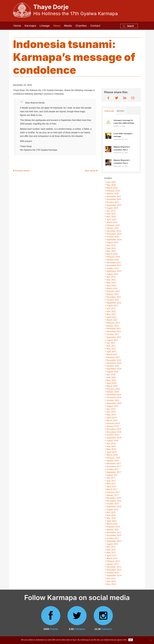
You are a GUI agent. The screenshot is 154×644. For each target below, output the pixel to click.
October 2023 (113, 268)
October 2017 (113, 469)
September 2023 (114, 271)
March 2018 (112, 455)
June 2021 (111, 346)
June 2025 (111, 214)
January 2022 (113, 326)
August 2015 (112, 544)
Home (17, 26)
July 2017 (111, 478)
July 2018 (111, 443)
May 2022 (111, 314)
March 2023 (112, 288)
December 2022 (114, 297)
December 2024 (114, 231)
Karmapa (30, 26)
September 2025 (114, 205)
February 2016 (113, 527)
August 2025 (112, 208)
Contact (95, 26)
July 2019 (111, 409)
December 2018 (114, 429)
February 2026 (113, 191)
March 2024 (112, 254)
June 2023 (111, 280)
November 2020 (114, 363)
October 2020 (113, 366)
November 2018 (114, 432)
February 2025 (113, 225)
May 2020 (111, 380)
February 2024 (113, 257)
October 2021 (113, 334)
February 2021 (113, 357)
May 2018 (111, 449)
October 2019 (113, 400)
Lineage (45, 26)
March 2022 (112, 320)
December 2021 (114, 329)
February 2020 (113, 389)
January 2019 (113, 426)
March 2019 (112, 420)
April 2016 (111, 521)
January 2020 (113, 392)
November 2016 (114, 501)
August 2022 (112, 306)
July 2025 (111, 211)
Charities (81, 26)
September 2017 (114, 472)
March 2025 (112, 222)
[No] (151, 640)
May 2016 (111, 518)
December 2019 (114, 395)
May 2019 (111, 415)
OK (131, 640)
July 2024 (111, 245)
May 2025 (111, 217)
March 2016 (112, 524)
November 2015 (114, 535)
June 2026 (111, 182)
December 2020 (114, 360)
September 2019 (114, 403)
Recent (121, 111)
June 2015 (111, 550)
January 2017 (113, 495)
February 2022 (113, 323)
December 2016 (114, 498)
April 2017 (111, 486)
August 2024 (112, 242)
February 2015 (113, 561)
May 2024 (111, 251)
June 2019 (111, 412)
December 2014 (114, 567)
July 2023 (111, 277)
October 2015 (113, 538)
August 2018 (112, 440)
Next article (91, 171)
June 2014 (111, 581)
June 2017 (111, 481)
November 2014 (114, 570)
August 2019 (112, 406)
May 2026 (111, 185)
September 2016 (114, 507)
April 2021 (111, 352)
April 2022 (111, 317)
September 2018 (114, 438)
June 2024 (111, 248)
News (57, 26)
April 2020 (111, 383)
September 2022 (114, 303)
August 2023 (112, 274)
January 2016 (113, 530)
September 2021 (114, 337)
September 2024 (114, 240)
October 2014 (113, 573)
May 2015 (111, 552)
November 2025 (114, 199)
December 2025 (114, 196)
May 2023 (111, 283)
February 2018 (113, 458)
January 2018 (113, 461)
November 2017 (114, 466)
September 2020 (114, 369)
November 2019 (114, 397)
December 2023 (114, 263)
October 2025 (113, 202)
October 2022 (113, 300)
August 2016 (112, 509)
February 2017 (113, 492)
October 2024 (113, 237)
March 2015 (112, 558)
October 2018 (113, 435)
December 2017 (114, 463)
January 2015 (113, 564)
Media (68, 26)
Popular (109, 111)
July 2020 (111, 375)
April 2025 (111, 219)
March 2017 (112, 489)
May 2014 (111, 584)
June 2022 (111, 311)
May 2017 (111, 484)
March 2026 (112, 188)
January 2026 (113, 194)
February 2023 (113, 291)
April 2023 (111, 285)
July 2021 (111, 343)
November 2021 (114, 331)
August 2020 (112, 372)
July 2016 (111, 512)
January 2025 (113, 228)
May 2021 (111, 349)
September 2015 (114, 541)
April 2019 (111, 418)
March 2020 (112, 386)
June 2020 (111, 377)
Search (128, 26)
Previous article (21, 171)
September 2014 (114, 575)
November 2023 (114, 265)
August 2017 (112, 475)
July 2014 (111, 578)
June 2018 (111, 446)
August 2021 (112, 340)
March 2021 (112, 354)
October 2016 (113, 504)
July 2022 (111, 308)
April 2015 (111, 555)
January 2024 (113, 260)
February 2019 (113, 423)
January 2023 (113, 294)
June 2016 (111, 515)
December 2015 (114, 532)
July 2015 (111, 547)
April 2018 (111, 452)
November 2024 (114, 234)
